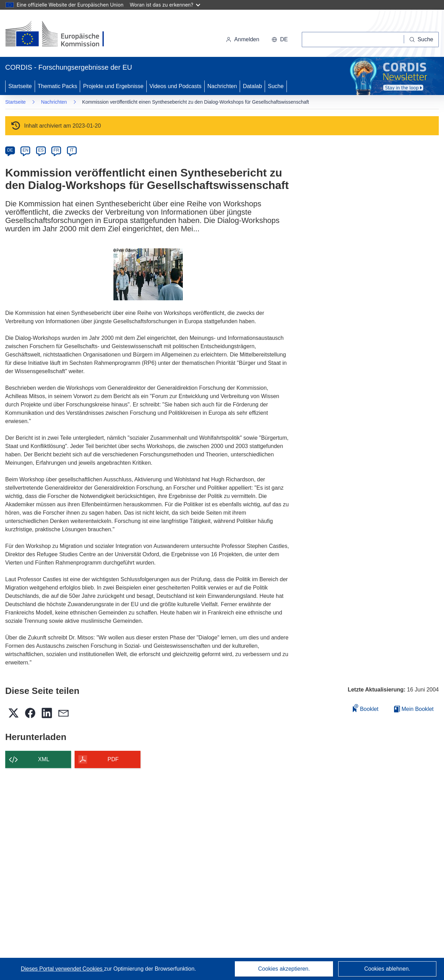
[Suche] (421, 40)
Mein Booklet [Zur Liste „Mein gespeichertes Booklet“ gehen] (414, 709)
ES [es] (41, 150)
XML (44, 759)
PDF (113, 759)
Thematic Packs (58, 86)
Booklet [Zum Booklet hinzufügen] (366, 708)
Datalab (252, 86)
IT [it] (72, 150)
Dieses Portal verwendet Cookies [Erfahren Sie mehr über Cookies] (62, 969)
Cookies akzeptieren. (284, 969)
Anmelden (242, 39)
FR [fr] (56, 150)
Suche (276, 86)
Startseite (20, 86)
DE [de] (10, 150)
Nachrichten (222, 86)
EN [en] (25, 150)
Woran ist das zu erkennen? (165, 5)
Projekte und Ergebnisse (113, 86)
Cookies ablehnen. (387, 969)
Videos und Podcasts (176, 86)
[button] (280, 40)
